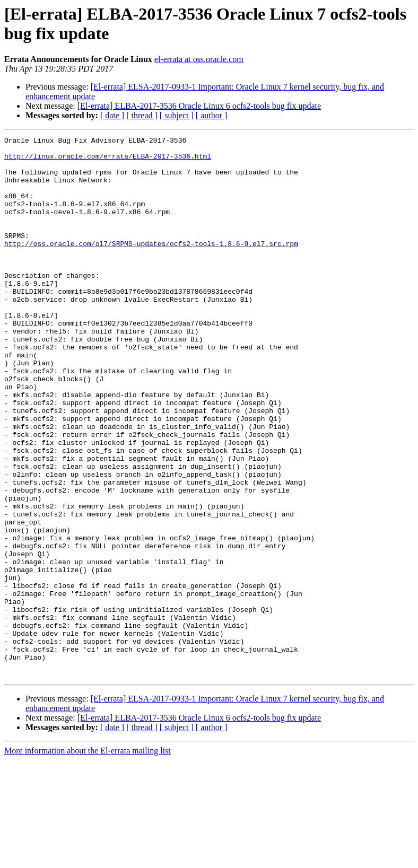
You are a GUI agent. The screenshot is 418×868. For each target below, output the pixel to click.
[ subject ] (177, 115)
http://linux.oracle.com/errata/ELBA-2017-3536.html (108, 161)
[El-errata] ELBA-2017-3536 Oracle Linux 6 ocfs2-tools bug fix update (199, 106)
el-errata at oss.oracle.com (199, 59)
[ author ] (212, 115)
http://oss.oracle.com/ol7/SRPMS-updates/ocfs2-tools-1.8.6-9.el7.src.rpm (151, 266)
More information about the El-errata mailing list (88, 859)
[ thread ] (142, 115)
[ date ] (112, 115)
